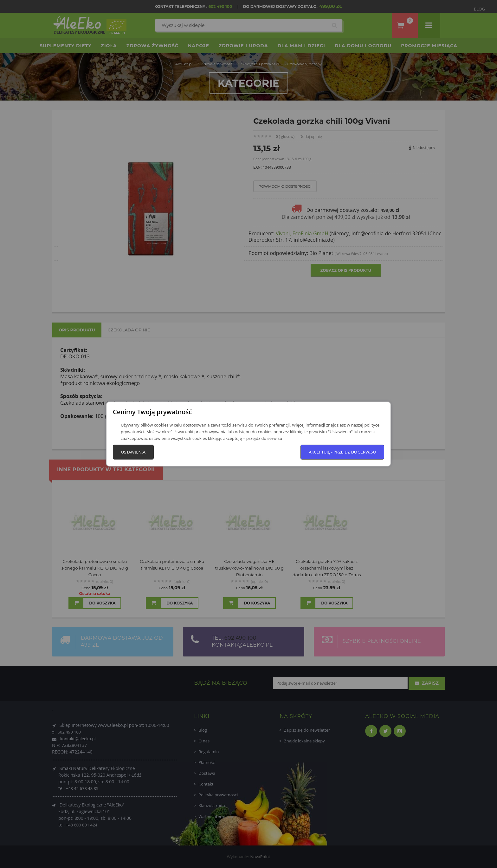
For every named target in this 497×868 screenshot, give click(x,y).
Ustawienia (133, 452)
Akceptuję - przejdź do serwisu (342, 452)
